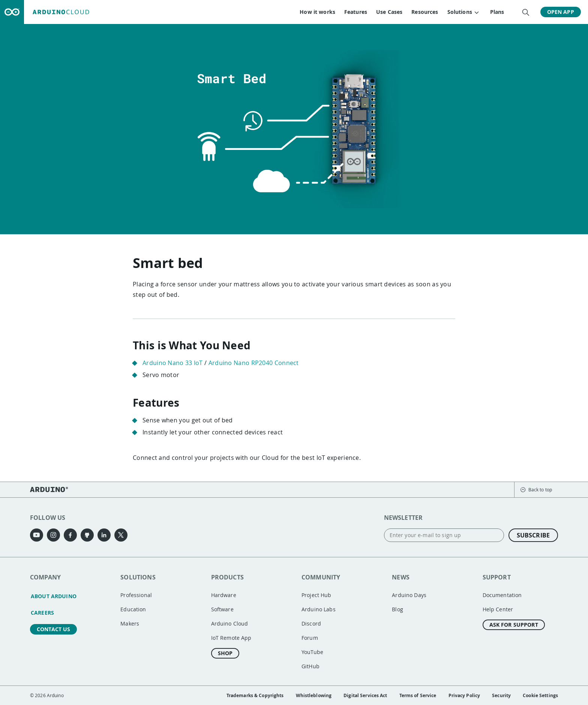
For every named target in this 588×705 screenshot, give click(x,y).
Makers (130, 623)
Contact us (53, 629)
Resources (425, 12)
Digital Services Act (365, 695)
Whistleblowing (314, 695)
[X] (121, 535)
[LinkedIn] (104, 535)
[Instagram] (53, 535)
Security (501, 695)
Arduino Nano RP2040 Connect (254, 363)
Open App (560, 12)
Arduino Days (409, 595)
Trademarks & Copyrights (255, 695)
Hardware (224, 595)
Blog (397, 609)
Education (133, 609)
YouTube (312, 652)
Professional (136, 595)
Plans (497, 12)
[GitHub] (87, 535)
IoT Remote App (231, 638)
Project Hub (316, 595)
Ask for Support (514, 625)
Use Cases (389, 12)
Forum (310, 638)
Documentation (502, 595)
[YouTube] (37, 535)
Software (222, 609)
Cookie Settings (540, 695)
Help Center (498, 609)
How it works (317, 12)
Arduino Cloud (230, 623)
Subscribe (533, 535)
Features (355, 12)
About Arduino (54, 596)
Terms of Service (418, 695)
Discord (311, 623)
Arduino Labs (319, 609)
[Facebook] (70, 535)
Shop (225, 653)
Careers (42, 613)
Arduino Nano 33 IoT (173, 363)
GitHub (310, 666)
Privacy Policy (464, 695)
